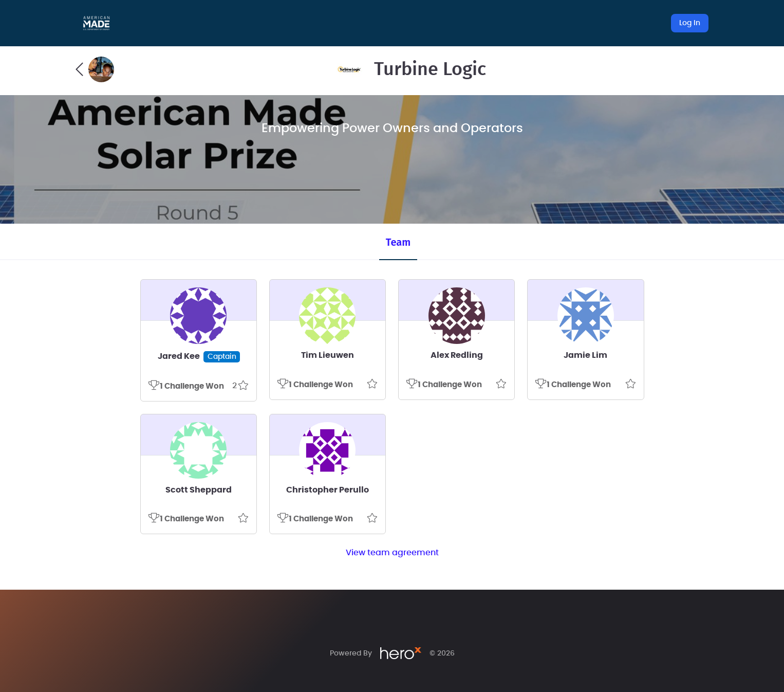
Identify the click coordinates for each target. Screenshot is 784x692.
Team (398, 242)
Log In (690, 23)
